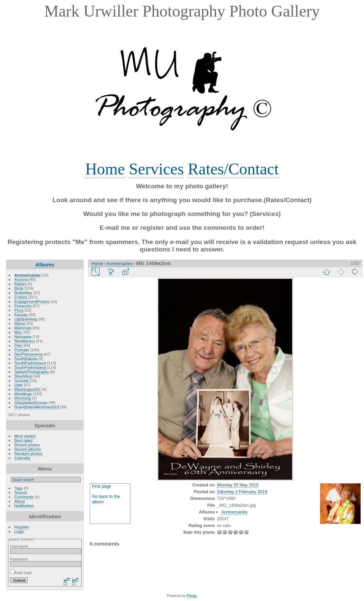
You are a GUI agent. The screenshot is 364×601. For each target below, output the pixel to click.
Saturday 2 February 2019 (242, 492)
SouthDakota (26, 358)
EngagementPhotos (32, 301)
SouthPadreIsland (30, 363)
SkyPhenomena (29, 354)
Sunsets (22, 380)
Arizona (21, 279)
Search (21, 492)
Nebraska (23, 336)
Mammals (23, 328)
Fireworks (23, 306)
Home (105, 169)
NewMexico (25, 341)
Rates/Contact (233, 169)
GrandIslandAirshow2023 (37, 407)
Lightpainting (26, 319)
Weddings (23, 394)
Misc (19, 332)
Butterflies (23, 293)
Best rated (24, 440)
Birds (19, 288)
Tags (19, 488)
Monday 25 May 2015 (238, 485)
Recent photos (27, 445)
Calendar (23, 458)
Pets (19, 345)
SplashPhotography (32, 372)
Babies (21, 284)
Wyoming (23, 398)
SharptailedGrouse (31, 402)
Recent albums (28, 449)
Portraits (22, 350)
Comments (24, 497)
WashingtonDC (28, 389)
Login (19, 531)
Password (19, 559)
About (20, 501)
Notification (24, 506)
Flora (19, 310)
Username (19, 546)
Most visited (25, 436)
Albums (45, 265)
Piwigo (192, 596)
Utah (19, 385)
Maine (20, 323)
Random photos (29, 453)
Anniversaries (28, 275)
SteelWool (23, 376)
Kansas (21, 315)
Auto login (21, 572)
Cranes (21, 297)
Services (157, 169)
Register (22, 527)
